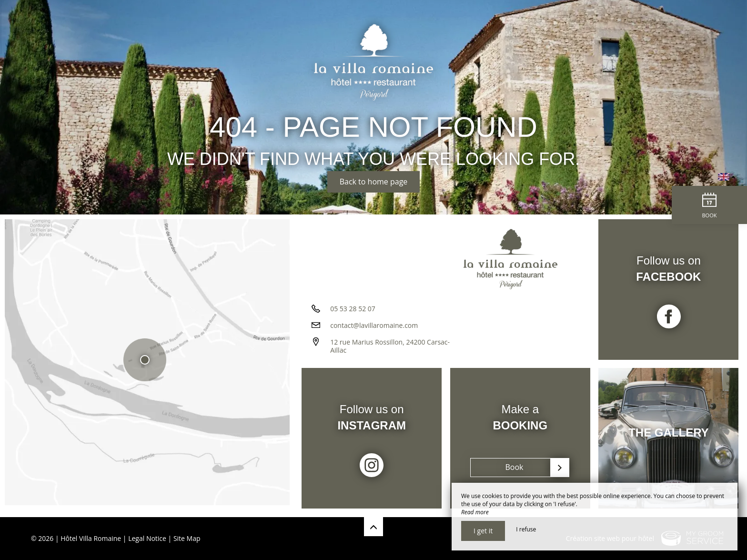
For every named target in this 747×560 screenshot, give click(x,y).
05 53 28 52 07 (353, 312)
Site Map (187, 538)
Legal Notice (147, 538)
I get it (483, 531)
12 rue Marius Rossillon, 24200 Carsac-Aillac (390, 349)
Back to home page (374, 182)
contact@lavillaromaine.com (374, 329)
